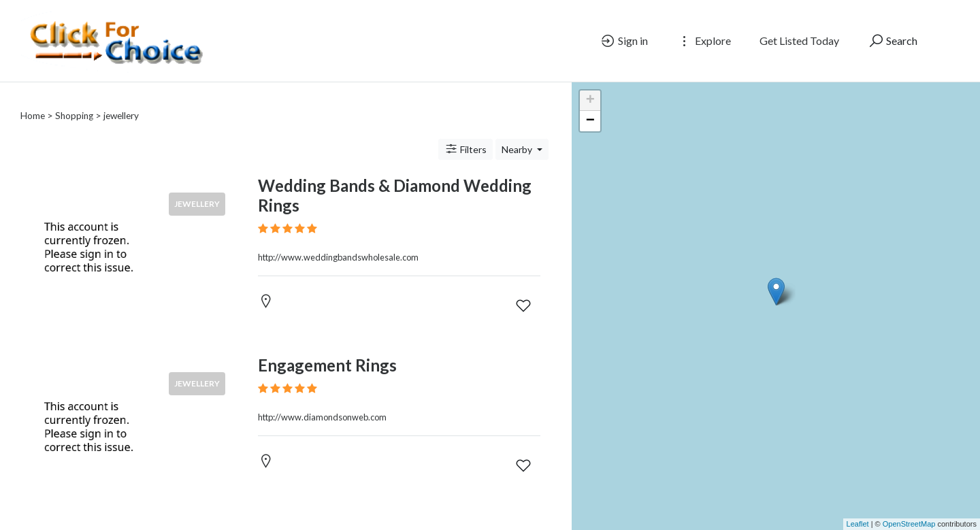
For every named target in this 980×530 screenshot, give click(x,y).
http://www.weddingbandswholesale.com (338, 257)
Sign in (624, 41)
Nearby (518, 149)
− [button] (590, 121)
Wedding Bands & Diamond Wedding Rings (395, 195)
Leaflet (858, 524)
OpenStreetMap (909, 524)
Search (893, 41)
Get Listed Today (799, 40)
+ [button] (590, 101)
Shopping (74, 116)
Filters (465, 149)
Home (33, 116)
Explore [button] (704, 41)
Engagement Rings (327, 365)
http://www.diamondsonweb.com (322, 417)
